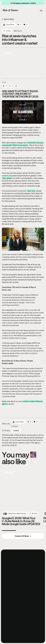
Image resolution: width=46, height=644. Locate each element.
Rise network (7, 178)
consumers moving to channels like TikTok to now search (23, 144)
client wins (31, 191)
